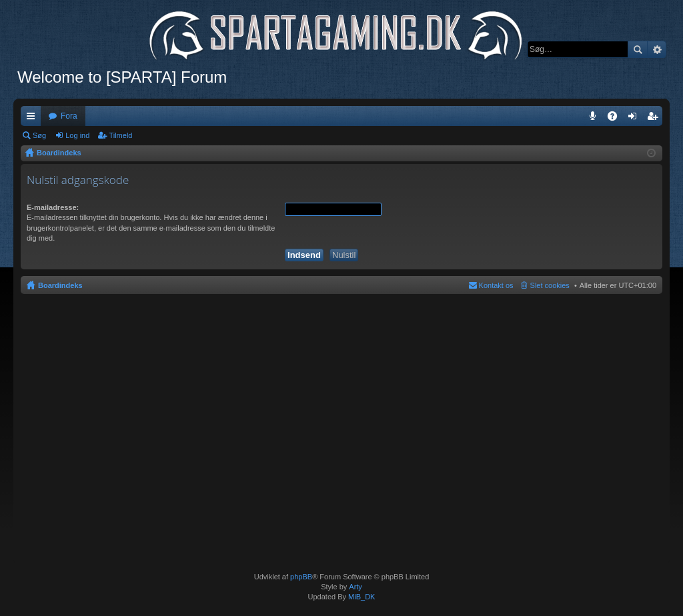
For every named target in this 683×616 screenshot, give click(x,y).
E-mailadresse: (53, 207)
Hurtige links (33, 119)
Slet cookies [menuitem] (550, 285)
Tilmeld (120, 135)
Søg (638, 49)
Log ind (77, 135)
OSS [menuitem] (617, 119)
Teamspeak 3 (595, 119)
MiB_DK (361, 597)
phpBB (301, 577)
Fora (69, 116)
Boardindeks (60, 285)
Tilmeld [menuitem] (656, 119)
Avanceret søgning (657, 49)
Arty (356, 587)
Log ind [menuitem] (635, 119)
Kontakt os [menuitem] (496, 285)
